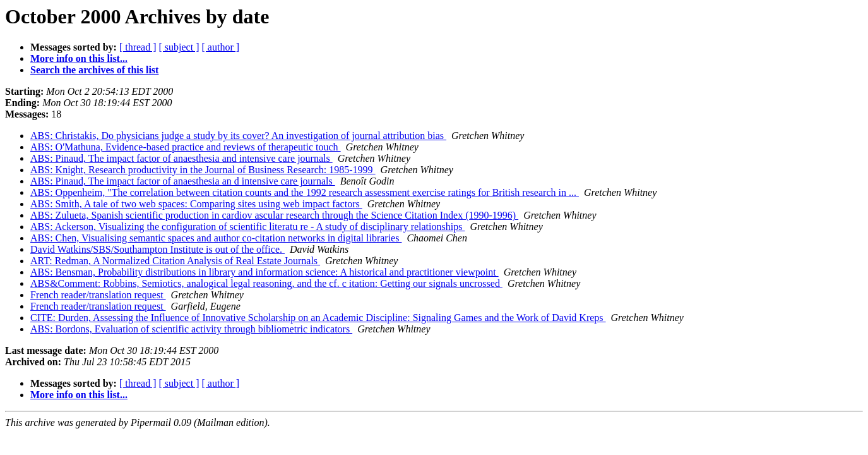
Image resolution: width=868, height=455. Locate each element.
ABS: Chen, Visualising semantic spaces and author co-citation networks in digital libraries (216, 238)
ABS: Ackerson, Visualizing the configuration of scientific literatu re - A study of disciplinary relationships (247, 227)
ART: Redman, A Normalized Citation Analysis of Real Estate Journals (175, 261)
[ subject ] (179, 47)
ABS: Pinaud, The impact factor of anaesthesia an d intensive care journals (183, 181)
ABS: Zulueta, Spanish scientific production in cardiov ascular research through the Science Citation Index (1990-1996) (274, 215)
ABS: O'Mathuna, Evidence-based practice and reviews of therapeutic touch (186, 147)
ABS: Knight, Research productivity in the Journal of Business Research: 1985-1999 (203, 170)
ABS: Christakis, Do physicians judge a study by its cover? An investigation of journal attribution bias (238, 136)
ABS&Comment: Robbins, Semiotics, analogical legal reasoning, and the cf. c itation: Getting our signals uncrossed (266, 283)
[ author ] (221, 47)
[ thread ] (138, 47)
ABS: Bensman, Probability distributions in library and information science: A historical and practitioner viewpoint (265, 272)
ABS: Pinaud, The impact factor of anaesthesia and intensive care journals (181, 158)
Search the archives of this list (94, 70)
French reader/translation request (98, 295)
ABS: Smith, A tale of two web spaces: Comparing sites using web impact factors (196, 204)
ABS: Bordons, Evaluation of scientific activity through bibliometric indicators (191, 329)
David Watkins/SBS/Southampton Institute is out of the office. (158, 249)
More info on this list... (79, 58)
